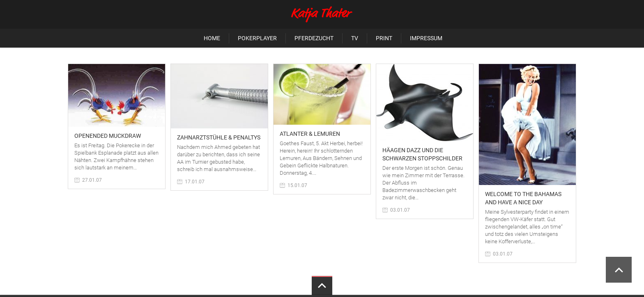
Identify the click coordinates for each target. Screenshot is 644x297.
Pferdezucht (314, 38)
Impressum (426, 38)
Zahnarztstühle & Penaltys (219, 137)
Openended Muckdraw (108, 136)
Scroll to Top (619, 270)
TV (355, 38)
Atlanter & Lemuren (310, 134)
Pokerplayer (257, 38)
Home (212, 38)
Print (384, 38)
